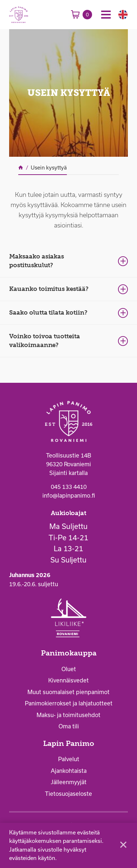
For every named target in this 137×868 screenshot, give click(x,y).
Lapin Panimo (69, 744)
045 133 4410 (69, 487)
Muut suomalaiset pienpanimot (68, 692)
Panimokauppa (69, 653)
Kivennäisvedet (68, 680)
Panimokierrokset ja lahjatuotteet (69, 703)
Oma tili (69, 726)
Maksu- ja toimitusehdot (68, 715)
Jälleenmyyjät (69, 782)
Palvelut (69, 759)
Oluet (69, 669)
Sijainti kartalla (68, 473)
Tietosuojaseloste (68, 794)
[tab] (68, 261)
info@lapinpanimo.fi (69, 495)
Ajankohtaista (69, 771)
